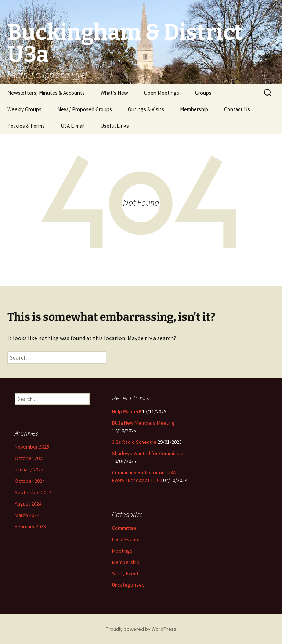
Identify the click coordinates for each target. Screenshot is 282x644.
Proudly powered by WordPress (141, 629)
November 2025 (32, 447)
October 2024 (30, 481)
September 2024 (33, 492)
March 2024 (27, 515)
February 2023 (30, 526)
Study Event (125, 573)
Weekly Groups (24, 109)
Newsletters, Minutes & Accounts (46, 93)
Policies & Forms (26, 126)
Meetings (122, 551)
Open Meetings (162, 93)
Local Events (126, 539)
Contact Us (237, 109)
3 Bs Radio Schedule (134, 442)
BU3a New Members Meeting (143, 423)
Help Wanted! (126, 411)
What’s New (114, 93)
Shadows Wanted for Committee (148, 453)
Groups (203, 93)
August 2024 (28, 504)
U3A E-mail (73, 126)
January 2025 (29, 469)
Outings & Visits (146, 109)
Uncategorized (128, 585)
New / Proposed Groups (85, 109)
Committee (124, 528)
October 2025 (30, 458)
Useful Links (115, 126)
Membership (194, 109)
